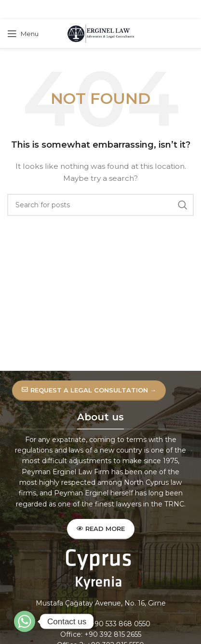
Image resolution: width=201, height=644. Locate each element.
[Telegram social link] (124, 10)
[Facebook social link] (76, 10)
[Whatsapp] (25, 621)
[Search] (100, 205)
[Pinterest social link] (100, 10)
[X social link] (87, 10)
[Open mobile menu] (23, 34)
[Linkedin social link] (112, 10)
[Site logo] (101, 33)
